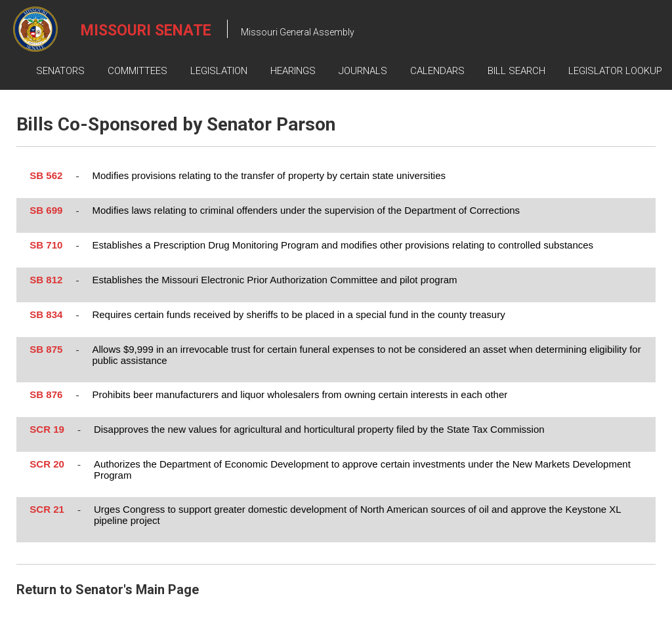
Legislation (219, 71)
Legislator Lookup (615, 71)
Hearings (293, 71)
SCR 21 (47, 509)
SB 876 (46, 394)
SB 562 (46, 175)
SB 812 (46, 280)
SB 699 (46, 210)
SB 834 (46, 314)
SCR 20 (47, 464)
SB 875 (46, 349)
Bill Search (516, 71)
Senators (60, 71)
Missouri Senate (146, 30)
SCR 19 (47, 429)
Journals (363, 71)
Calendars (437, 71)
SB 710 (46, 245)
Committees (137, 71)
